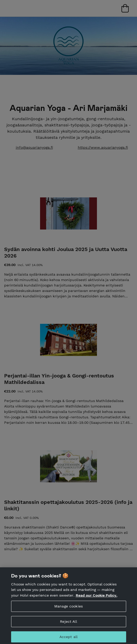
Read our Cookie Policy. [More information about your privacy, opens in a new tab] (97, 597)
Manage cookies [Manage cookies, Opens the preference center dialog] (68, 608)
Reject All (68, 623)
